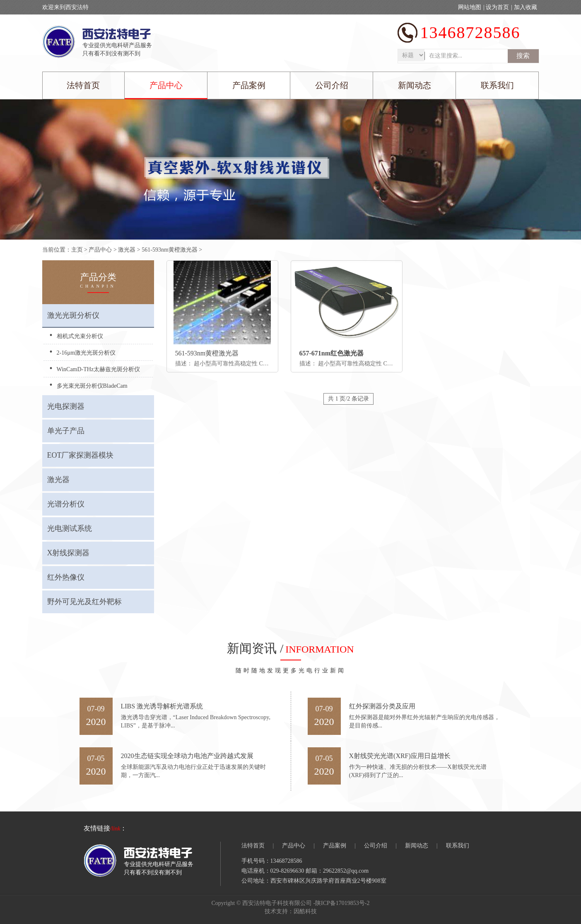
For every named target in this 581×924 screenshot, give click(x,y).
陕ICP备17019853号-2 (342, 903)
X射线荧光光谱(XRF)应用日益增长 (400, 756)
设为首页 (497, 7)
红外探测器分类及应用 (382, 706)
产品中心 (166, 85)
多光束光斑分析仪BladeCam (92, 386)
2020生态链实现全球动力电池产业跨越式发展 (187, 756)
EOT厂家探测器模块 (81, 455)
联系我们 (497, 85)
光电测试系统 (70, 528)
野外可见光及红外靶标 (84, 602)
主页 (77, 250)
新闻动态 (415, 85)
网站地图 (470, 7)
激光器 (127, 250)
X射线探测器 (69, 553)
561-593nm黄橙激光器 (170, 250)
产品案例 (249, 85)
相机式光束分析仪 (80, 336)
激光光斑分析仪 (73, 315)
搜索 (523, 56)
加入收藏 (526, 7)
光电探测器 (66, 406)
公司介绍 (332, 85)
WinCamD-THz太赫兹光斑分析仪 (99, 369)
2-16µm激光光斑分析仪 (86, 353)
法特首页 (83, 85)
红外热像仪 (66, 577)
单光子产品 (66, 431)
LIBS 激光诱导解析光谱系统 (162, 706)
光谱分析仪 (66, 504)
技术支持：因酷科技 (291, 911)
